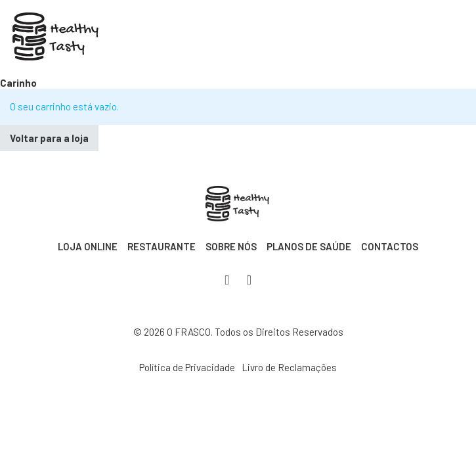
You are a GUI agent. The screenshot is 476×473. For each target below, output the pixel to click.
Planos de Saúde (309, 246)
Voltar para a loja (49, 138)
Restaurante (162, 246)
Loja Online (88, 246)
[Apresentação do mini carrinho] (410, 39)
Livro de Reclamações (289, 367)
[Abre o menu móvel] (429, 39)
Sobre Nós (231, 246)
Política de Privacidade (187, 367)
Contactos (390, 246)
